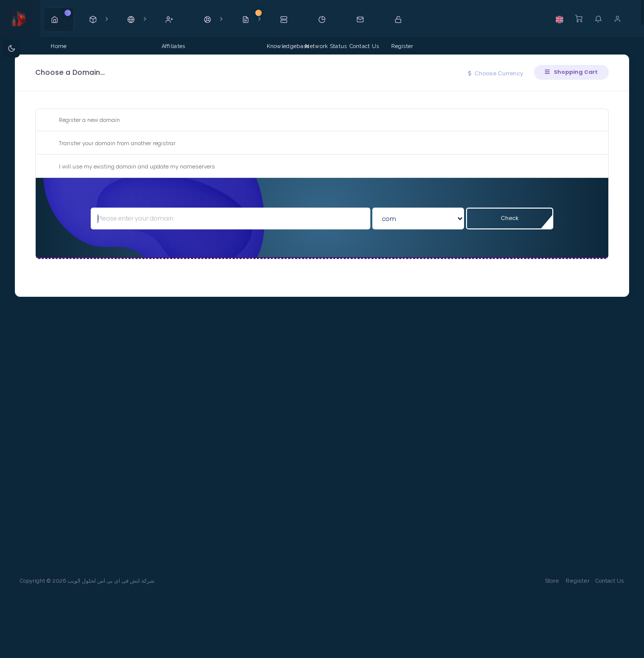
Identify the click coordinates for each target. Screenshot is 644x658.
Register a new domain (82, 120)
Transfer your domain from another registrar (109, 144)
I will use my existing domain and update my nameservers (129, 167)
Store (552, 581)
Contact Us (610, 581)
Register (578, 581)
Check (510, 218)
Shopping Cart (571, 72)
